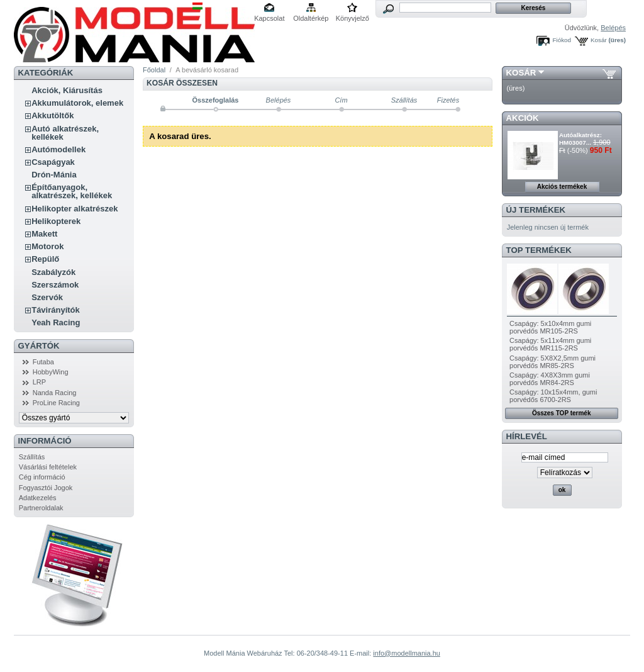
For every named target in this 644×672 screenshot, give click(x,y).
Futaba (43, 362)
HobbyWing (51, 372)
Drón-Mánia (54, 175)
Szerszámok (55, 285)
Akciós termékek (562, 187)
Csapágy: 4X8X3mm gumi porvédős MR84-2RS (550, 379)
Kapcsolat (269, 18)
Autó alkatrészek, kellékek (65, 133)
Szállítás (32, 457)
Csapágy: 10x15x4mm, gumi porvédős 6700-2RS (553, 396)
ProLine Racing (56, 403)
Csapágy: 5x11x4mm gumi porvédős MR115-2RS (550, 344)
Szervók (47, 297)
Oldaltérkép (311, 18)
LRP (39, 382)
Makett (44, 234)
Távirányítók (56, 310)
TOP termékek (539, 250)
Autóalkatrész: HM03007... (580, 139)
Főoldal (154, 70)
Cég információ (42, 477)
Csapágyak (53, 162)
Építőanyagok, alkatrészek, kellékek (72, 191)
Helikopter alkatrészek (75, 209)
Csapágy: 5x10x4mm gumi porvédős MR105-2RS (550, 327)
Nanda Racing (55, 393)
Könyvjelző (353, 18)
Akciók (523, 118)
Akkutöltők (53, 115)
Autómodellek (58, 149)
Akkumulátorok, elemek (77, 103)
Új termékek (536, 210)
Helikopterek (56, 221)
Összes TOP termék (562, 413)
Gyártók (39, 346)
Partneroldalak (41, 508)
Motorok (47, 246)
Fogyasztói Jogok (46, 488)
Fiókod (562, 40)
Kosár (599, 40)
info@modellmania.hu (407, 653)
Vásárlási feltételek (48, 467)
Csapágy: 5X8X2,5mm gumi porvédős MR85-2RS (552, 362)
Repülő (45, 259)
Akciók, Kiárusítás (67, 90)
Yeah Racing (56, 322)
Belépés (613, 28)
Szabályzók (53, 272)
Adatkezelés (38, 498)
